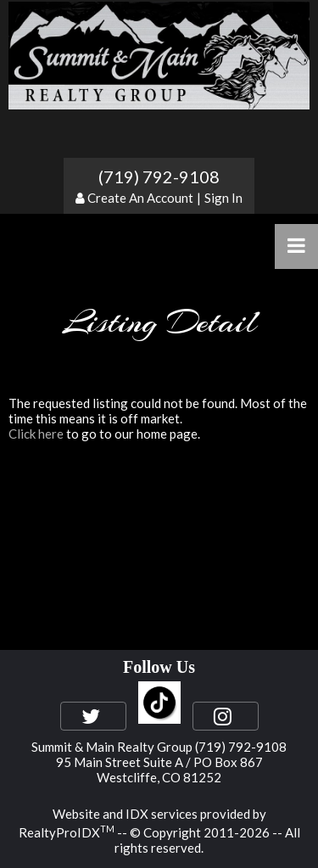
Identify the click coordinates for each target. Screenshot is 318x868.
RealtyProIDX (67, 832)
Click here (36, 434)
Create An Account (140, 198)
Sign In (223, 198)
